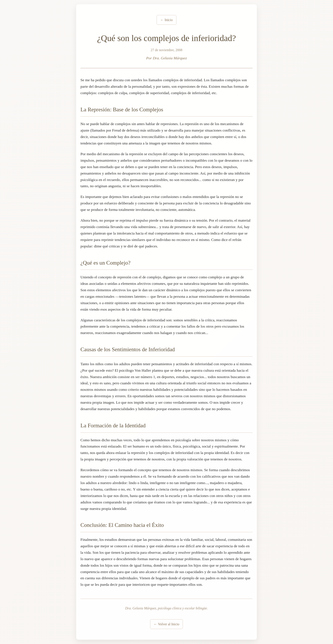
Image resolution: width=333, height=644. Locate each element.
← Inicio (166, 20)
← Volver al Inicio (167, 624)
